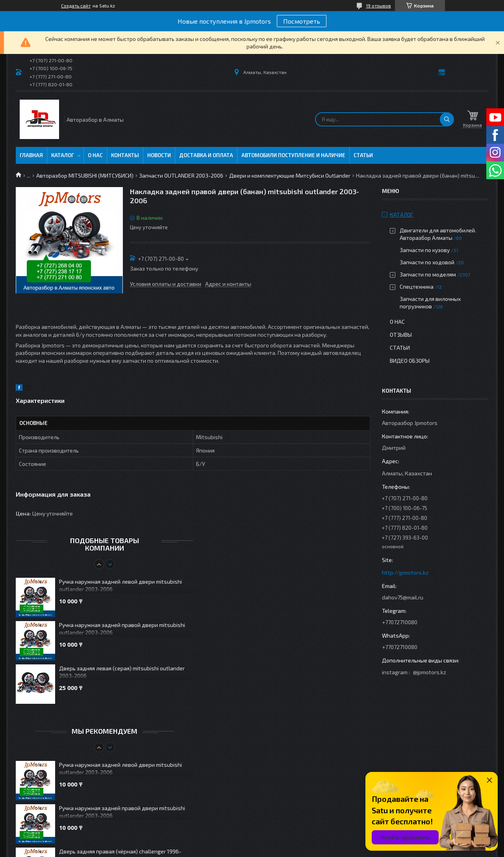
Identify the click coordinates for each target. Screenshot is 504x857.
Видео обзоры (410, 361)
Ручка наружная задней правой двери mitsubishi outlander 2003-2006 (122, 629)
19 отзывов (378, 6)
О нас (95, 155)
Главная (31, 155)
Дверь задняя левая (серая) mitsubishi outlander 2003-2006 (122, 672)
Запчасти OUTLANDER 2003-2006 (181, 175)
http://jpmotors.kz (405, 572)
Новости (159, 155)
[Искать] (447, 119)
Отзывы (401, 335)
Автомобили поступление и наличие (293, 155)
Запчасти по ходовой (427, 262)
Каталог (63, 155)
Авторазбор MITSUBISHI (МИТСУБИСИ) (85, 175)
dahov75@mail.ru (403, 597)
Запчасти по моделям (428, 274)
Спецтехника (417, 287)
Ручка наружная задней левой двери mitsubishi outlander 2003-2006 (120, 585)
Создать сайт (76, 6)
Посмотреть (302, 21)
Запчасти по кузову (425, 250)
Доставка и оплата (206, 155)
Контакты (125, 155)
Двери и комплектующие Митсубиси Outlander (290, 175)
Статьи (363, 155)
